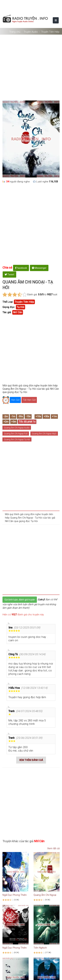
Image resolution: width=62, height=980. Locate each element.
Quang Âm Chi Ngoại (45, 895)
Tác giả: (7, 312)
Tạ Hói (21, 307)
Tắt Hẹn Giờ (29, 400)
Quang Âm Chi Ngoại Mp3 (44, 434)
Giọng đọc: (9, 307)
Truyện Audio (31, 32)
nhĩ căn (18, 312)
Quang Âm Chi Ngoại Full (16, 434)
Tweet (9, 274)
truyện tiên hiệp (24, 302)
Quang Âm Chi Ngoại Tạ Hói (17, 439)
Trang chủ (15, 32)
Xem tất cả (52, 848)
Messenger (39, 268)
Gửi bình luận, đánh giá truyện (20, 600)
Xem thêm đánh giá (31, 760)
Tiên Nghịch (40, 948)
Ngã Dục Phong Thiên (15, 895)
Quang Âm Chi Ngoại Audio (17, 428)
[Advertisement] (31, 66)
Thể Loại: (8, 302)
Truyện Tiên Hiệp (50, 32)
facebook (21, 268)
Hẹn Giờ (15, 400)
